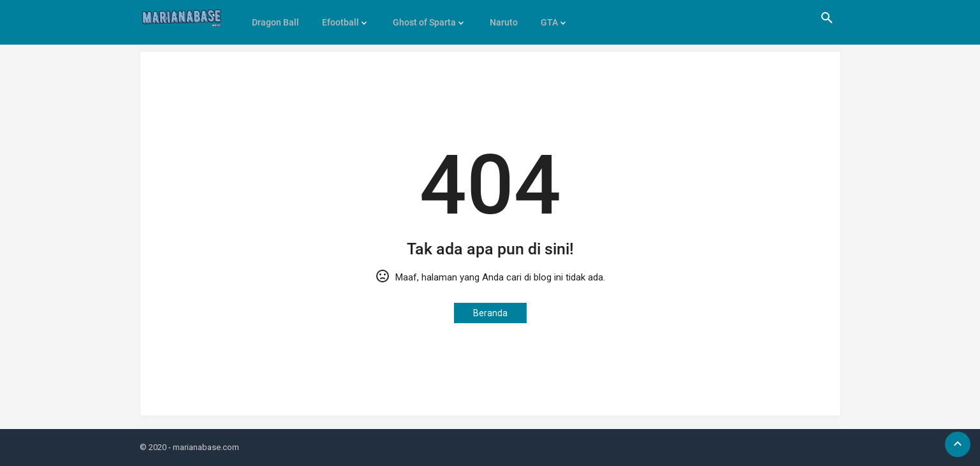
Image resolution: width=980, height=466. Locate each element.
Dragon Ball (275, 18)
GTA (542, 18)
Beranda (490, 313)
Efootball (339, 18)
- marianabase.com (204, 447)
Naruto (498, 18)
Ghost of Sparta (421, 18)
